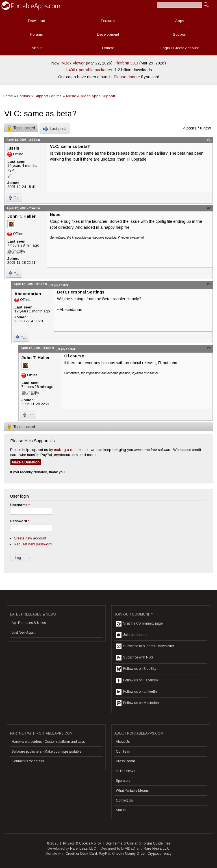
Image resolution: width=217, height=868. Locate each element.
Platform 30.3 (126, 63)
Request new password (33, 544)
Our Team (124, 752)
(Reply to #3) (65, 349)
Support (180, 34)
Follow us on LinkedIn (136, 692)
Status (121, 810)
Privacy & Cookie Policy (82, 843)
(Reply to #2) (58, 285)
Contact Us (124, 800)
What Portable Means (132, 791)
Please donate (127, 77)
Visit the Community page (139, 624)
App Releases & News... (30, 623)
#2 (209, 208)
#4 (209, 348)
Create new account (30, 538)
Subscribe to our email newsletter (145, 646)
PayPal (105, 854)
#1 (209, 140)
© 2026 (53, 843)
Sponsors (123, 781)
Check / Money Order (129, 854)
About (37, 48)
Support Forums (48, 96)
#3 (209, 284)
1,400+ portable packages (89, 70)
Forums (37, 34)
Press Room (125, 761)
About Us (123, 742)
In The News (125, 771)
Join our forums (132, 635)
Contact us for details (28, 761)
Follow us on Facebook (137, 681)
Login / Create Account (180, 48)
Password (20, 521)
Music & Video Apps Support (91, 96)
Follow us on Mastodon (137, 703)
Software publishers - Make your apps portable (46, 752)
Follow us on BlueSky (136, 669)
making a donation (69, 450)
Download (37, 21)
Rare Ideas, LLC (83, 848)
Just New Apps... (24, 632)
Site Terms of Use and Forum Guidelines (138, 843)
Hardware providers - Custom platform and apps (48, 742)
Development (108, 34)
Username (20, 505)
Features (108, 21)
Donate (108, 48)
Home (8, 96)
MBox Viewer (73, 63)
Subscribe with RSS (134, 658)
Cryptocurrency (160, 854)
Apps (180, 21)
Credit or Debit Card (81, 854)
